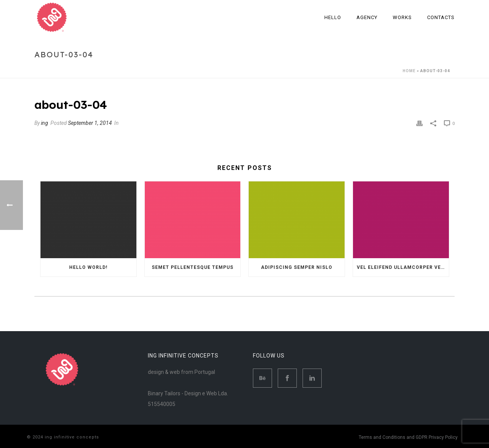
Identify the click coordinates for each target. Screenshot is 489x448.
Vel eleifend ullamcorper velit (403, 267)
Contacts (441, 17)
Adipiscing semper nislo (297, 267)
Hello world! (88, 267)
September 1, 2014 (90, 123)
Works (402, 17)
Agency (367, 17)
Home (409, 71)
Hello (333, 17)
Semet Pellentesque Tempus (193, 267)
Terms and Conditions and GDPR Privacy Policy (408, 437)
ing (45, 123)
